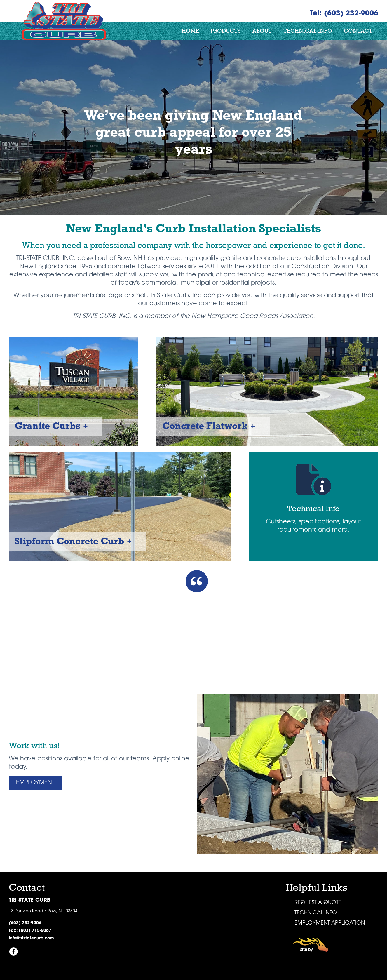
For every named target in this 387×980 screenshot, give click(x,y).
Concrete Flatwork (205, 426)
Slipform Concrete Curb (69, 541)
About (262, 31)
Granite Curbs (47, 426)
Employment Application (330, 923)
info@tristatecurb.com (31, 938)
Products (226, 31)
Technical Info (308, 31)
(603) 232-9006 (25, 923)
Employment (35, 783)
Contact (358, 31)
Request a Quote (318, 903)
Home (190, 31)
